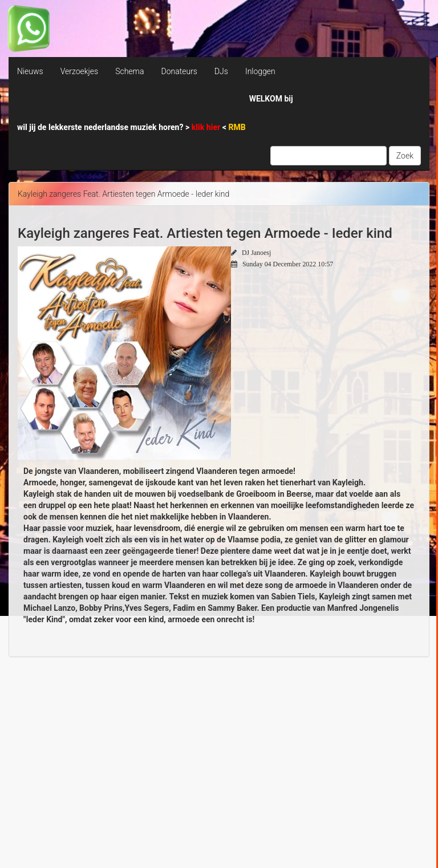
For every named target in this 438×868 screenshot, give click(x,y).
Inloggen (260, 71)
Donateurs (179, 71)
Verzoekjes (79, 71)
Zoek (405, 156)
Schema (129, 71)
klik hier (207, 127)
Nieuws (30, 71)
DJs (221, 71)
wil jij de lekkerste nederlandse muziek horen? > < (131, 127)
